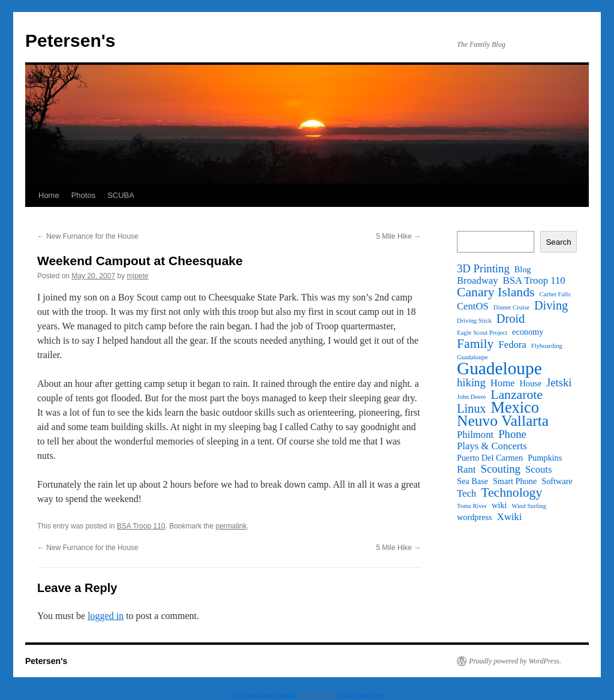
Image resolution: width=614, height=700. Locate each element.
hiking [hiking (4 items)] (471, 383)
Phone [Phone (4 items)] (512, 434)
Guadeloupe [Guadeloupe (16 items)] (499, 368)
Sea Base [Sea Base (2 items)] (472, 481)
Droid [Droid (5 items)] (511, 319)
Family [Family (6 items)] (475, 344)
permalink (231, 526)
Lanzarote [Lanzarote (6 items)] (517, 395)
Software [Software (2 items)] (557, 481)
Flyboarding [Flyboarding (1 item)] (547, 346)
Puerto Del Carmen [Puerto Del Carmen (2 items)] (490, 458)
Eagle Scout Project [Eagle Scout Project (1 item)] (482, 333)
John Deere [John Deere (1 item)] (471, 397)
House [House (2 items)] (531, 383)
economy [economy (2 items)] (528, 332)
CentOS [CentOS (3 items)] (473, 307)
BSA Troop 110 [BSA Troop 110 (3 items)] (534, 281)
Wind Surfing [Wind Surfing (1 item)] (529, 506)
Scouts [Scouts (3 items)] (538, 470)
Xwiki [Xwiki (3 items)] (510, 517)
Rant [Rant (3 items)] (466, 470)
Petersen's (70, 40)
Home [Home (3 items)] (503, 383)
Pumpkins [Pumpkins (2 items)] (545, 458)
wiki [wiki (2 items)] (499, 505)
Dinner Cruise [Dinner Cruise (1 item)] (511, 307)
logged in (106, 616)
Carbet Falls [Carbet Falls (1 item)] (555, 294)
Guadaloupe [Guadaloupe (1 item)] (472, 357)
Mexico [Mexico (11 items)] (514, 408)
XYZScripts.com (359, 695)
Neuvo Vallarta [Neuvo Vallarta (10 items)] (503, 421)
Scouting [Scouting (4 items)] (501, 469)
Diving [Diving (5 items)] (551, 305)
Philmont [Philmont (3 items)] (475, 435)
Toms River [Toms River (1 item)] (472, 506)
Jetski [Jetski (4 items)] (559, 383)
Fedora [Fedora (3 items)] (512, 345)
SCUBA (121, 195)
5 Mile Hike (398, 236)
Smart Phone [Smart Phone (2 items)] (515, 481)
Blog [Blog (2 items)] (523, 269)
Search (558, 242)
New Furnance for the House (88, 236)
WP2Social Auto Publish (265, 695)
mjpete (137, 276)
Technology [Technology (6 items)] (511, 492)
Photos (83, 195)
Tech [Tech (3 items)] (466, 494)
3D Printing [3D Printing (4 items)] (483, 269)
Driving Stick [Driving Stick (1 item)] (474, 321)
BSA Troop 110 (141, 526)
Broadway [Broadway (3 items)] (478, 281)
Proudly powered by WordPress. (515, 661)
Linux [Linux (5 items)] (471, 408)
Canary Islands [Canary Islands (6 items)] (496, 292)
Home (49, 195)
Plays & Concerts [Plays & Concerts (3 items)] (492, 446)
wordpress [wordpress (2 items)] (475, 517)
